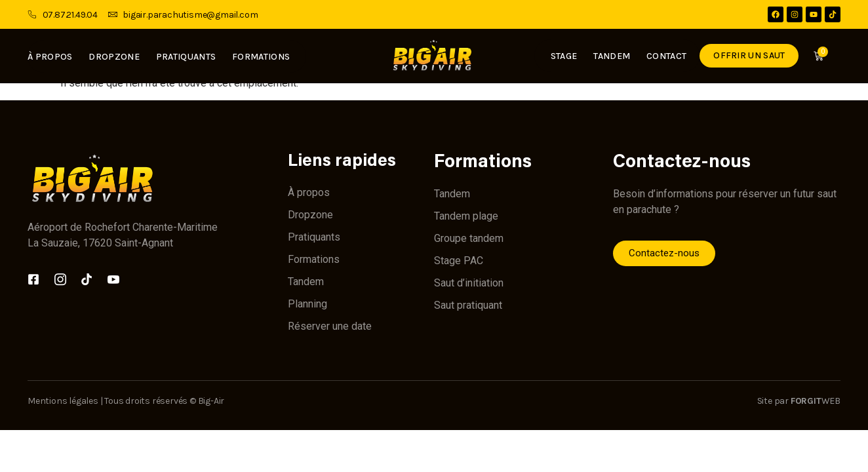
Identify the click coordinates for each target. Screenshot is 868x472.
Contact (664, 56)
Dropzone (114, 57)
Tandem (610, 56)
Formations (261, 57)
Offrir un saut (747, 55)
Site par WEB (799, 401)
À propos (50, 57)
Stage (562, 56)
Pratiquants (186, 57)
